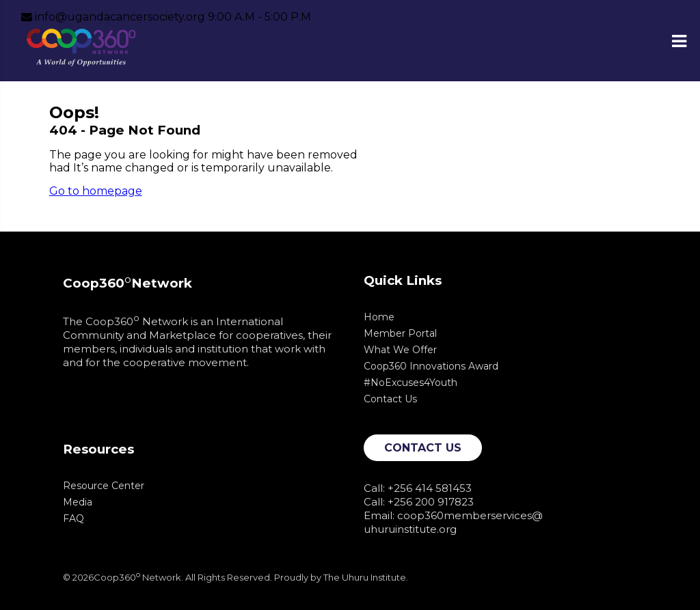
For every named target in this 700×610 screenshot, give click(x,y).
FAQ (73, 518)
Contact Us (390, 399)
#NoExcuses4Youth (410, 383)
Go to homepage (96, 191)
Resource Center (104, 486)
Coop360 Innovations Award (431, 366)
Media (78, 502)
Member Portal (400, 333)
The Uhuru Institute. (366, 577)
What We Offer (400, 350)
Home (379, 317)
